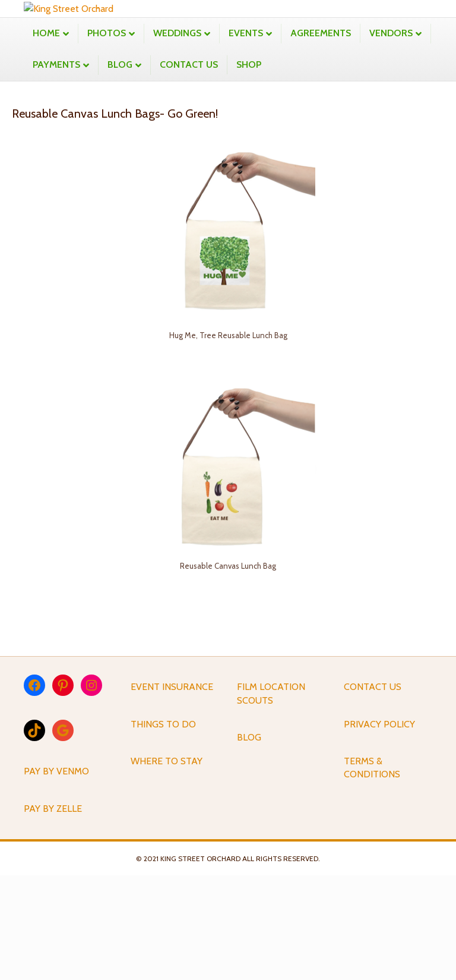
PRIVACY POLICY (379, 828)
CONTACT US (189, 168)
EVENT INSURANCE (172, 791)
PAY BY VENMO (56, 876)
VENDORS (391, 137)
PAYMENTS (56, 168)
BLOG (120, 168)
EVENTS (246, 137)
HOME (46, 137)
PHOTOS (107, 137)
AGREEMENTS (321, 137)
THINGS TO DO (163, 828)
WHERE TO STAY (167, 865)
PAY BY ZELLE (53, 913)
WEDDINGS (177, 137)
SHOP (249, 168)
